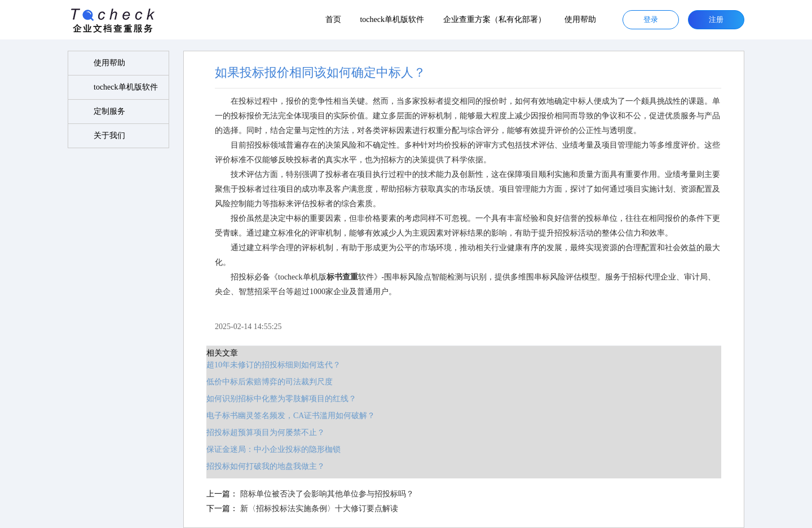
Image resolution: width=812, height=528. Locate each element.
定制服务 (109, 111)
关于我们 (109, 136)
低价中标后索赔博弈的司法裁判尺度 (270, 382)
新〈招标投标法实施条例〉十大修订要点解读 (319, 509)
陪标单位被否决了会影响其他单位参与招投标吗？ (327, 494)
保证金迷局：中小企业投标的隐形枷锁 (273, 449)
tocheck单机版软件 (392, 19)
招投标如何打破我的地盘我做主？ (266, 466)
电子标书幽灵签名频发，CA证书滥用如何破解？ (291, 416)
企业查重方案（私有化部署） (495, 19)
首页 (333, 19)
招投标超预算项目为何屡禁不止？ (266, 432)
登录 (651, 19)
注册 (716, 19)
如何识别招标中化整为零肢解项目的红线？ (281, 399)
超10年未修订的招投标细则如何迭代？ (273, 365)
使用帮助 (580, 19)
